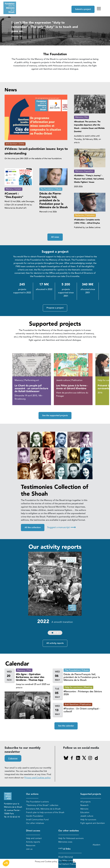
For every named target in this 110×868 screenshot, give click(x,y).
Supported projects (91, 794)
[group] (55, 594)
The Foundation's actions (37, 802)
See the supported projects (55, 416)
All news (55, 237)
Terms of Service (68, 862)
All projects (85, 802)
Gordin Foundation (35, 816)
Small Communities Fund (37, 820)
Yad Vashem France (67, 864)
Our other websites (69, 831)
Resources (31, 845)
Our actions (32, 794)
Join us (29, 849)
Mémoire (84, 809)
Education (85, 812)
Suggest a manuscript (61, 527)
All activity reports (55, 643)
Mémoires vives (65, 842)
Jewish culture (87, 816)
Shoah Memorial (66, 857)
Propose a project (55, 308)
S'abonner (13, 759)
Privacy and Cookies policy (38, 778)
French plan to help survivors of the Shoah (45, 812)
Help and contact (34, 838)
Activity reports (33, 842)
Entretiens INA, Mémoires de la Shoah (43, 809)
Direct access (33, 831)
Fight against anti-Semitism (93, 823)
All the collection (33, 528)
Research (84, 805)
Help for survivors (88, 820)
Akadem (96, 845)
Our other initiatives (35, 823)
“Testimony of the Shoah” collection (42, 805)
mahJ (61, 848)
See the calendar (66, 726)
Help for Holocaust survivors (71, 838)
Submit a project (83, 9)
